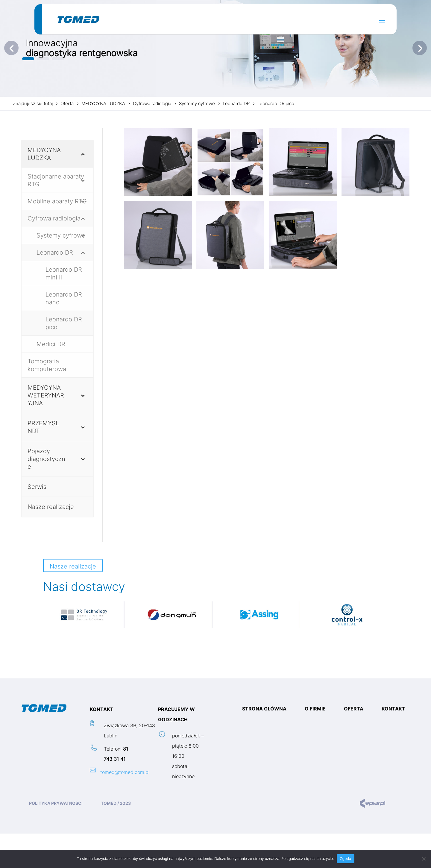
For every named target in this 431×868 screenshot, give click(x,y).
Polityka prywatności (56, 803)
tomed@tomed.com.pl (125, 772)
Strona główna (264, 709)
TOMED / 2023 (116, 803)
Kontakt (393, 709)
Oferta (354, 709)
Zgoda (345, 859)
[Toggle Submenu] (83, 154)
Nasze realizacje (73, 566)
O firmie (315, 709)
